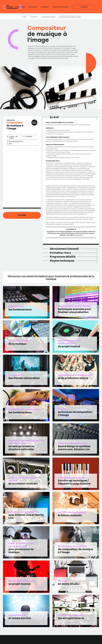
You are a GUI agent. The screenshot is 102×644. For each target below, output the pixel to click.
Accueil (24, 17)
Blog (22, 643)
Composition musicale (49, 17)
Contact (95, 8)
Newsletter (24, 640)
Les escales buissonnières (12, 8)
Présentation (38, 8)
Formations (51, 8)
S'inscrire (22, 215)
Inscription (63, 8)
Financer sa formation (78, 8)
